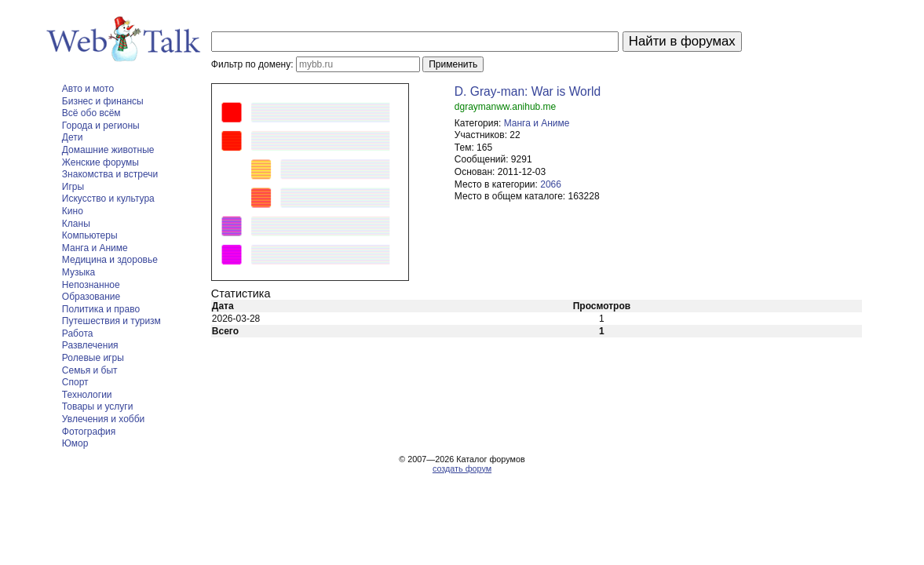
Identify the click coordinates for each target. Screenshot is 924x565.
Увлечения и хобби (103, 419)
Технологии (87, 395)
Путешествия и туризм (111, 321)
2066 (551, 184)
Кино (73, 211)
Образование (91, 297)
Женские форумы (100, 162)
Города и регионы (101, 126)
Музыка (79, 272)
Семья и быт (90, 370)
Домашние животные (108, 150)
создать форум (462, 468)
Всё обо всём (91, 113)
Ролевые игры (93, 358)
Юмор (75, 443)
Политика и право (101, 309)
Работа (78, 334)
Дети (73, 137)
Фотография (89, 432)
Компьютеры (90, 235)
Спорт (75, 382)
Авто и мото (88, 89)
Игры (73, 187)
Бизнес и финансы (103, 101)
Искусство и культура (108, 199)
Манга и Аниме (95, 248)
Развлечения (90, 345)
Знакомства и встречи (110, 174)
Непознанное (91, 285)
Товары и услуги (98, 406)
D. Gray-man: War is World (528, 91)
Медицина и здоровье (110, 260)
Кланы (76, 224)
